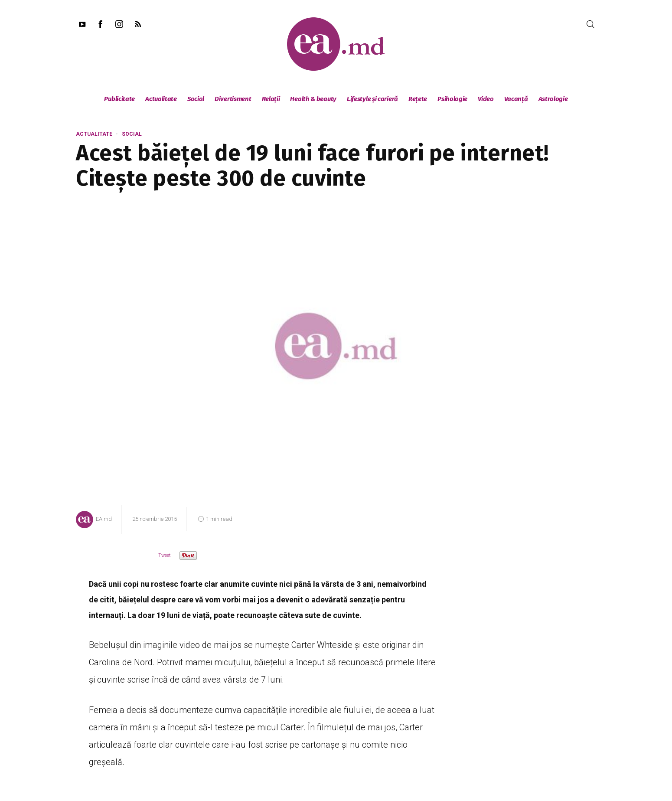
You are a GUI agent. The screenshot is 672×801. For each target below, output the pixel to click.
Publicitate (119, 99)
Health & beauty (313, 99)
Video (486, 99)
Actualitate (161, 99)
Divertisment (233, 99)
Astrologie (553, 99)
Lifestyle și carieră (372, 99)
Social (196, 99)
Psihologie (452, 99)
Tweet (165, 555)
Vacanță (516, 99)
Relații (271, 99)
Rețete (418, 99)
